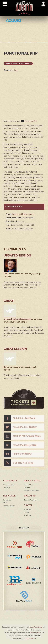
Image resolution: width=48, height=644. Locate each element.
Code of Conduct (9, 506)
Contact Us (7, 500)
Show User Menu (43, 4)
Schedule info (14, 206)
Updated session (17, 255)
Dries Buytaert (35, 633)
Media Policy (28, 485)
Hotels (26, 512)
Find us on (19, 418)
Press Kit (27, 488)
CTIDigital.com (31, 638)
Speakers (30, 496)
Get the (18, 463)
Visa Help (27, 515)
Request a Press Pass (31, 491)
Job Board (7, 488)
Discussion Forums (10, 485)
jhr (5, 367)
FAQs (5, 503)
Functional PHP (29, 121)
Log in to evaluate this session (18, 64)
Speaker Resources (31, 500)
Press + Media (32, 481)
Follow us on (20, 427)
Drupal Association (35, 627)
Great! (9, 301)
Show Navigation (5, 4)
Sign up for (22, 436)
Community (10, 481)
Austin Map (28, 509)
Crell (16, 70)
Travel (28, 505)
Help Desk (9, 496)
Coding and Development (23, 214)
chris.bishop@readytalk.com (17, 319)
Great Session (15, 349)
